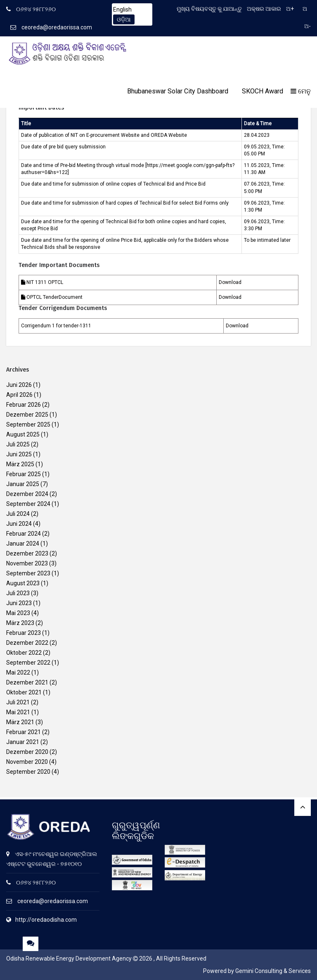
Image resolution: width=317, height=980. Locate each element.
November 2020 (27, 762)
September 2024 (28, 504)
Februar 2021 (24, 732)
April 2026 (19, 395)
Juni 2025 (19, 454)
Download (230, 282)
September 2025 (28, 424)
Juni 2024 (19, 524)
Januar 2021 (23, 742)
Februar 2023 (24, 633)
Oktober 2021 (24, 692)
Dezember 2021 (27, 682)
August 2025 (23, 434)
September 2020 (28, 772)
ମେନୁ (301, 91)
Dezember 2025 (27, 415)
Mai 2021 (18, 712)
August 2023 (23, 583)
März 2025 (20, 464)
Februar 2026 (24, 405)
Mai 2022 (18, 672)
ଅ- (308, 26)
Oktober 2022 (24, 653)
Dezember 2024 (27, 494)
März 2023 (20, 623)
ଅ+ (290, 9)
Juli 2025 (18, 444)
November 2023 (27, 563)
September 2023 (28, 573)
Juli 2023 (18, 593)
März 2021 (20, 722)
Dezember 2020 (27, 752)
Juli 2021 (18, 702)
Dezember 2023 (27, 553)
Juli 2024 (18, 514)
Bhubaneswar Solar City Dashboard (178, 91)
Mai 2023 (18, 613)
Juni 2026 (19, 385)
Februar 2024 (24, 534)
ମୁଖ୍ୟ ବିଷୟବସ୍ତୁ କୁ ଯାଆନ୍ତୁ (209, 9)
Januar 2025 (23, 484)
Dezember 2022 (27, 643)
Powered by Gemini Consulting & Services (257, 971)
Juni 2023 (19, 603)
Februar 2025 (24, 474)
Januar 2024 (23, 544)
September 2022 (28, 663)
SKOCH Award (263, 91)
